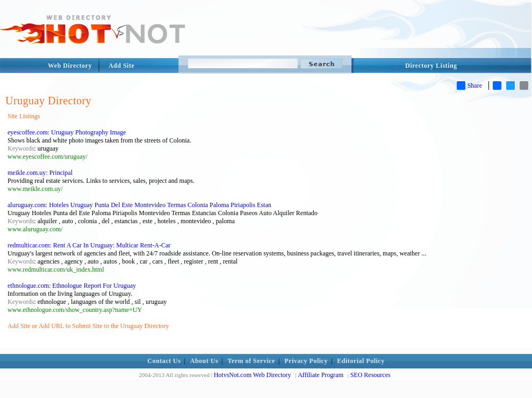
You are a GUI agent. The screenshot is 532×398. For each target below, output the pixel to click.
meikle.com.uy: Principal (40, 173)
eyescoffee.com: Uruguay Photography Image (67, 132)
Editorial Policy (361, 361)
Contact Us (164, 361)
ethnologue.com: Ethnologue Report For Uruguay (72, 286)
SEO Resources (371, 375)
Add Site (121, 66)
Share (469, 86)
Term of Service (251, 361)
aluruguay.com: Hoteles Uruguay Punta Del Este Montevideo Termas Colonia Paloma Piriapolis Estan (139, 205)
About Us (204, 361)
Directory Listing (431, 66)
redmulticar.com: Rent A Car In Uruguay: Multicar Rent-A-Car (89, 245)
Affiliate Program (321, 375)
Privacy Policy (306, 361)
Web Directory (70, 66)
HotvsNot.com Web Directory (253, 375)
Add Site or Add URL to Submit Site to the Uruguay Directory (88, 326)
